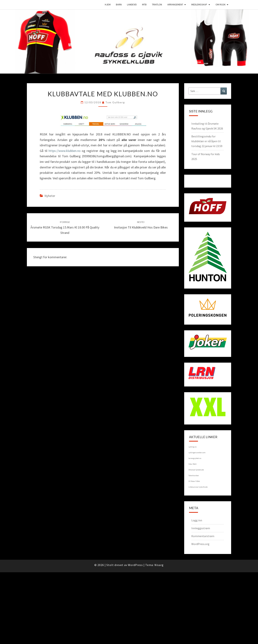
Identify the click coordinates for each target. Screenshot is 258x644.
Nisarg (159, 565)
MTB (144, 4)
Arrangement (175, 4)
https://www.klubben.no (65, 151)
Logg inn (197, 520)
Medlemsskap (199, 4)
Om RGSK (221, 4)
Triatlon (157, 4)
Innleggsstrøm (201, 528)
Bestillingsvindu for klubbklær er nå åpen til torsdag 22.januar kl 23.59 (207, 141)
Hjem (108, 4)
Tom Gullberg (115, 102)
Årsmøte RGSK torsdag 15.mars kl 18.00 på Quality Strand (65, 228)
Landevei (132, 4)
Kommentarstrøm (203, 536)
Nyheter (50, 196)
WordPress (135, 565)
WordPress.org (200, 544)
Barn (119, 4)
